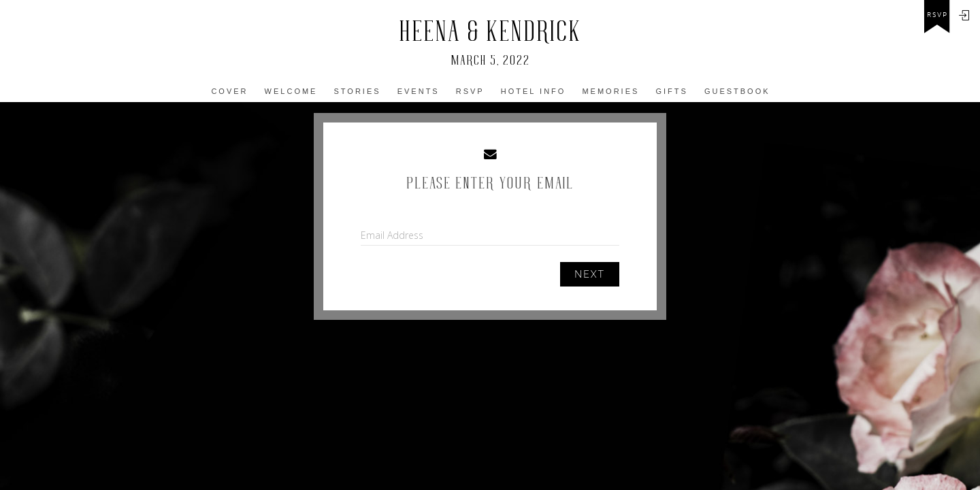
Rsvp (470, 91)
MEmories (610, 91)
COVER (229, 91)
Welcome (291, 91)
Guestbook (737, 91)
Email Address (392, 235)
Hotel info (534, 91)
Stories (358, 91)
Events (419, 91)
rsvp (937, 15)
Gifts (671, 91)
